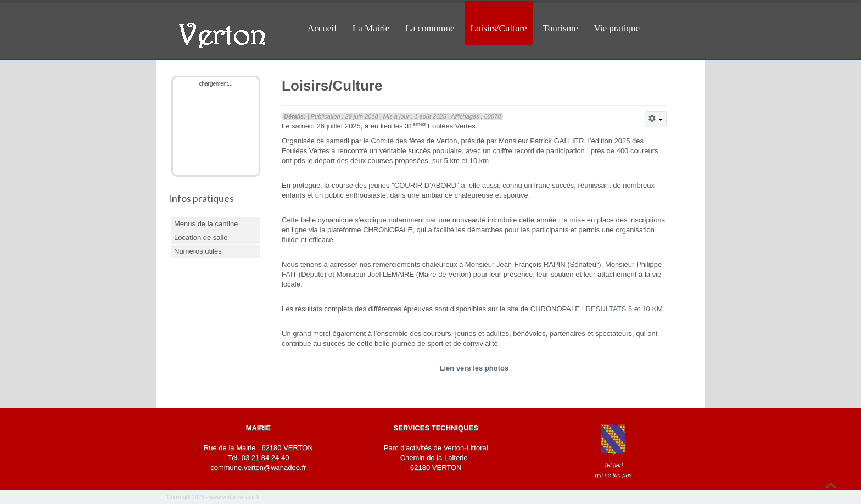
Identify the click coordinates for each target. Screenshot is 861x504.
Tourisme (561, 28)
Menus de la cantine (206, 224)
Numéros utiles (198, 251)
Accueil (322, 28)
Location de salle (201, 237)
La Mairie (371, 28)
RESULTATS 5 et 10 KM (624, 309)
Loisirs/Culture (499, 28)
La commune (430, 28)
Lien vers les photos (474, 368)
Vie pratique (617, 28)
